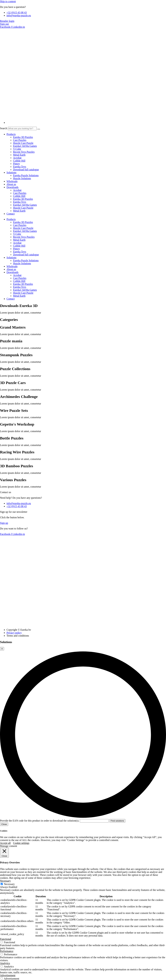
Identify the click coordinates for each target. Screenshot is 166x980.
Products (11, 134)
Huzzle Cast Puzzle (23, 143)
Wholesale (12, 181)
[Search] (39, 129)
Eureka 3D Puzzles (23, 137)
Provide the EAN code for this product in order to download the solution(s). (55, 821)
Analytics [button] (5, 963)
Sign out (4, 24)
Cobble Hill (19, 161)
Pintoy (16, 164)
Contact (11, 214)
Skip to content (8, 1)
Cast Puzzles (20, 140)
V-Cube (17, 149)
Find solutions (117, 821)
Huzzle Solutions (22, 178)
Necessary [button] (5, 881)
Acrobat (17, 158)
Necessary (9, 884)
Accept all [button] (5, 843)
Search (4, 128)
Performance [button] (7, 951)
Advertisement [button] (8, 975)
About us (11, 184)
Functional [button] (6, 939)
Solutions (11, 172)
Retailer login (7, 21)
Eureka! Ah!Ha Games (25, 146)
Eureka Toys (20, 167)
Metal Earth (19, 155)
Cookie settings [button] (21, 843)
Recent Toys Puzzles (24, 152)
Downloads (12, 187)
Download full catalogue (26, 170)
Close (4, 824)
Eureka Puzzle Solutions (26, 175)
